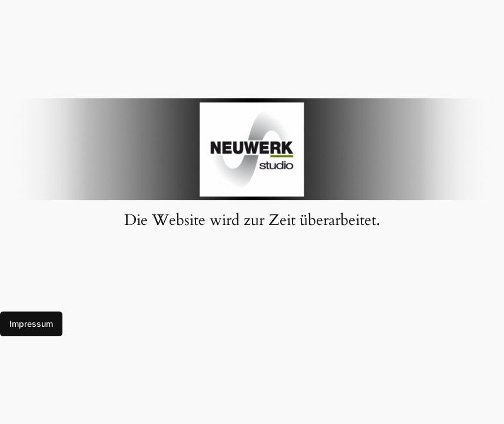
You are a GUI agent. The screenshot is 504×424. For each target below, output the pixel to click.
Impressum (31, 324)
